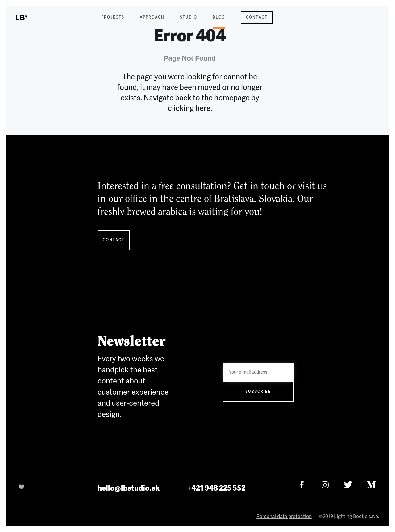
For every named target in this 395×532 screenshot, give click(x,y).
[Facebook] (302, 485)
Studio (189, 18)
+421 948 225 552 (216, 488)
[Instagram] (325, 485)
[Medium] (371, 485)
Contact (257, 18)
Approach (152, 18)
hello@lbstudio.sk (129, 488)
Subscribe (258, 392)
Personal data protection (284, 517)
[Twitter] (348, 485)
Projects (113, 18)
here (203, 109)
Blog (219, 21)
